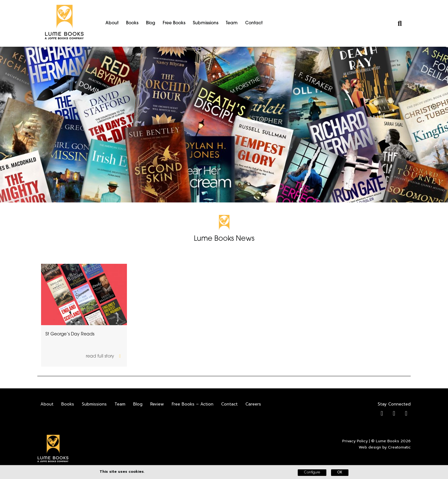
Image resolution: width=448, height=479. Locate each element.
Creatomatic (399, 447)
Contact (254, 23)
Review (157, 404)
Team (232, 23)
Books (132, 23)
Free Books (174, 23)
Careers (253, 404)
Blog (151, 23)
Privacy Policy (355, 441)
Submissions (206, 23)
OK (340, 473)
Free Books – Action (193, 404)
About (112, 23)
